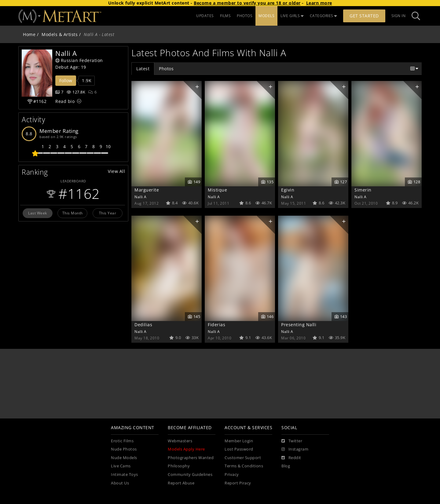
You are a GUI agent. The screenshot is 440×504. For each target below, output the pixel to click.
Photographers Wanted (191, 458)
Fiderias (216, 325)
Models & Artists (60, 34)
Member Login (239, 441)
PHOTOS (245, 16)
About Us (120, 483)
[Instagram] (295, 449)
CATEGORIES (324, 16)
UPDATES (205, 16)
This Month (73, 213)
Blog (286, 466)
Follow (66, 80)
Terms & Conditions (244, 466)
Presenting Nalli (299, 325)
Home (29, 34)
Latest (143, 69)
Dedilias (143, 325)
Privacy (232, 475)
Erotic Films (122, 441)
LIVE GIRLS (292, 16)
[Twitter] (292, 441)
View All (116, 171)
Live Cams (121, 466)
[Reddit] (291, 458)
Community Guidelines (190, 475)
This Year (108, 213)
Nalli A (141, 197)
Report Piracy (238, 483)
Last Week (38, 213)
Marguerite (147, 190)
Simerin (363, 190)
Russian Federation (79, 60)
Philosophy (179, 466)
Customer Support (243, 458)
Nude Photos (124, 449)
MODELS (266, 16)
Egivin (288, 190)
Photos (166, 69)
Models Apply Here (186, 449)
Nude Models (124, 458)
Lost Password (239, 449)
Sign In (399, 16)
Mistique (217, 190)
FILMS (226, 16)
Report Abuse (181, 483)
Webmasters (180, 441)
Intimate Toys (125, 475)
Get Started (364, 16)
